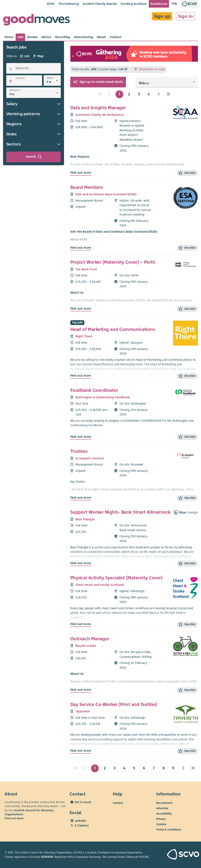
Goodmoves (159, 4)
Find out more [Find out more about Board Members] (81, 248)
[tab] (9, 37)
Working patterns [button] (34, 114)
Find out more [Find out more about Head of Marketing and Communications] (81, 376)
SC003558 (47, 857)
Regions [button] (34, 124)
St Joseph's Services (90, 458)
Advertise (162, 808)
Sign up (162, 16)
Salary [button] (34, 104)
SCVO (51, 4)
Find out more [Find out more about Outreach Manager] (81, 690)
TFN (174, 4)
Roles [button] (34, 134)
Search (34, 157)
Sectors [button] (34, 144)
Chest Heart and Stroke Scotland (100, 585)
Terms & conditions (169, 830)
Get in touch (83, 802)
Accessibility (164, 814)
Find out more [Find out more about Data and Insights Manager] (81, 173)
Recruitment (164, 803)
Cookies (161, 824)
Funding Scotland (134, 4)
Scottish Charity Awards (100, 4)
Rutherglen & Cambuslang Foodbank (103, 397)
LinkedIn (80, 821)
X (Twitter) (82, 826)
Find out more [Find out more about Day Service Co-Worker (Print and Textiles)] (81, 751)
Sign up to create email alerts (98, 82)
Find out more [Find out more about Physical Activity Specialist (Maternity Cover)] (81, 624)
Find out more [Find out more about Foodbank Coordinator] (81, 437)
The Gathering (69, 4)
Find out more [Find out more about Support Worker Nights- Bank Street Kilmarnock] (81, 563)
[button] (10, 81)
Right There (84, 336)
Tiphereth (83, 711)
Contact (118, 803)
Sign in (185, 16)
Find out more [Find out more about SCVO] (14, 818)
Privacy (161, 819)
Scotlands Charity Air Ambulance (100, 115)
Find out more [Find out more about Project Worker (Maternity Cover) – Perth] (81, 309)
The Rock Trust (86, 269)
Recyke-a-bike (86, 646)
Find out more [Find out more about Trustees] (81, 498)
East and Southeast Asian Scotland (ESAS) (106, 194)
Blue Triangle (85, 519)
